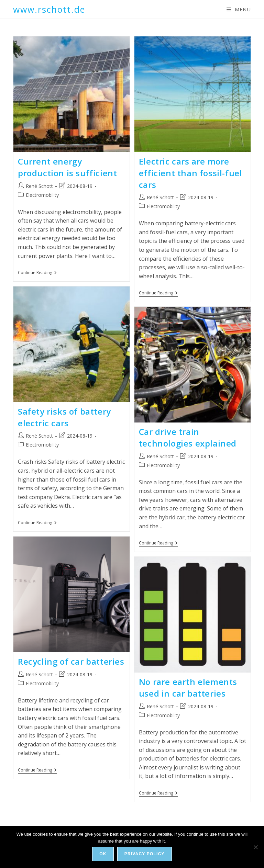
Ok (103, 854)
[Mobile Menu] (239, 9)
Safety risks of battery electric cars (64, 417)
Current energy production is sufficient (67, 167)
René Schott (39, 186)
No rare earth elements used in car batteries (188, 687)
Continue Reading (37, 273)
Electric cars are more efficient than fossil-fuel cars (191, 173)
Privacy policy (145, 854)
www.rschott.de (49, 9)
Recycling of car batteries (71, 661)
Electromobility (42, 195)
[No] (255, 847)
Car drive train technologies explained (188, 437)
